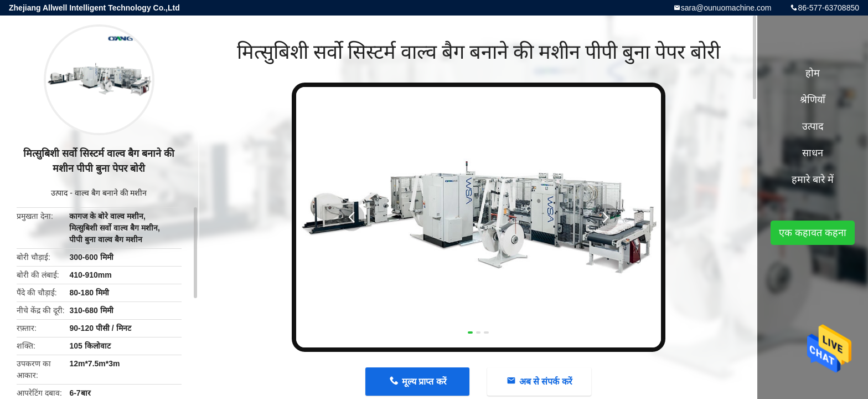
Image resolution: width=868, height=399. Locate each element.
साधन (813, 153)
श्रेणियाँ (813, 100)
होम (813, 73)
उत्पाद (59, 193)
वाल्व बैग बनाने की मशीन (111, 193)
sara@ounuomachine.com (726, 8)
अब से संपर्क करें (546, 382)
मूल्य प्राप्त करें (424, 382)
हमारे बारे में (813, 180)
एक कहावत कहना (813, 233)
